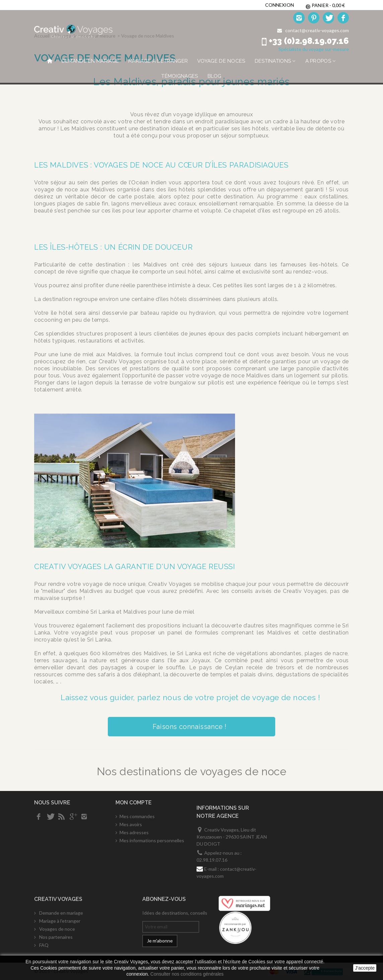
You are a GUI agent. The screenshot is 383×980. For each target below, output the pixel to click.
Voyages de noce (57, 929)
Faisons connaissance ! (191, 727)
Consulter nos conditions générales (187, 974)
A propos (318, 61)
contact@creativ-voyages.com (317, 30)
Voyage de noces (221, 61)
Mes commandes (137, 816)
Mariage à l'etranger (158, 61)
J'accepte (365, 968)
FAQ (43, 945)
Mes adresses (134, 832)
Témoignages (180, 76)
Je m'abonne (160, 941)
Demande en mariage (90, 61)
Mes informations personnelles (152, 840)
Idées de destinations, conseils (175, 913)
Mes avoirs (131, 824)
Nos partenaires (55, 937)
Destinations (273, 61)
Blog (215, 76)
